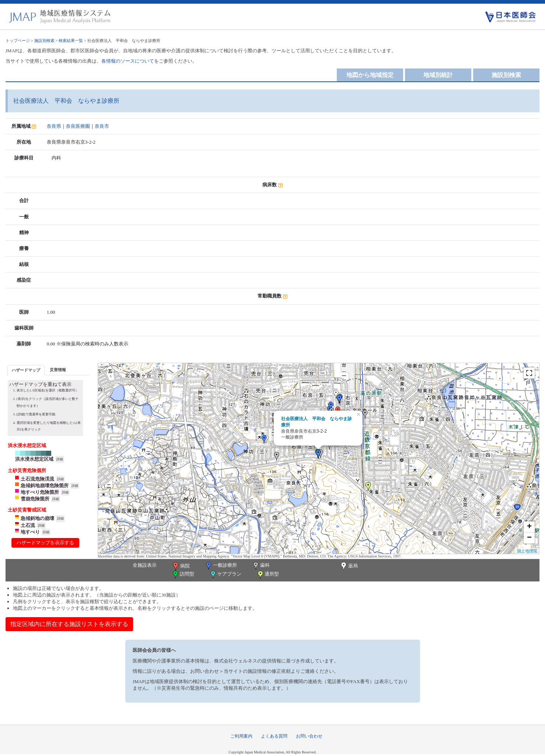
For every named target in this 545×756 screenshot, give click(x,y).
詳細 (60, 459)
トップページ (18, 41)
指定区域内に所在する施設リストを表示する (69, 624)
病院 (181, 566)
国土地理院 (527, 551)
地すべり (30, 532)
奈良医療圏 (78, 126)
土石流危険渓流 (37, 479)
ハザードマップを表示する (45, 543)
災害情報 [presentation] (58, 370)
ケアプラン (225, 575)
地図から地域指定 (370, 75)
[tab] (26, 370)
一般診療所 (221, 566)
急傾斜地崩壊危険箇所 (45, 486)
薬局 (349, 566)
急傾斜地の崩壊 (37, 518)
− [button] (529, 538)
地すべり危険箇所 (40, 492)
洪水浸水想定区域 (34, 459)
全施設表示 (145, 565)
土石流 (28, 525)
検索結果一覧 (71, 41)
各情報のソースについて (128, 61)
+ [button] (529, 527)
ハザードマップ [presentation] (26, 370)
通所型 (268, 575)
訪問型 (183, 575)
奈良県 (54, 126)
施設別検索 (44, 41)
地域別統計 (438, 75)
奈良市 (102, 126)
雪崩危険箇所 (35, 499)
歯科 (261, 566)
